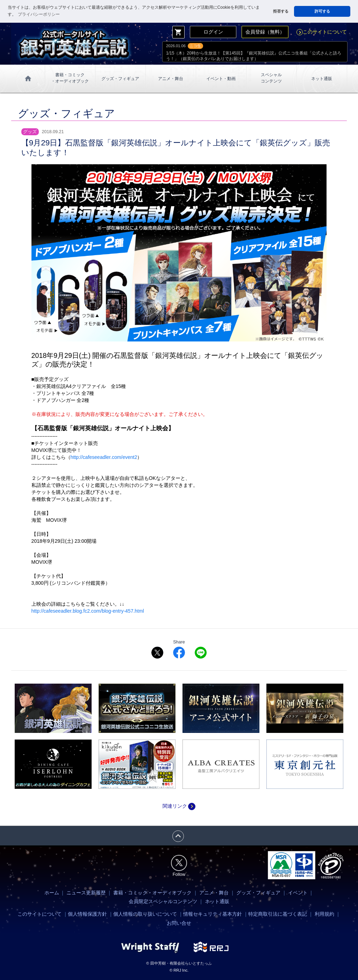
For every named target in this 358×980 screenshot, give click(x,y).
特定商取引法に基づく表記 (278, 914)
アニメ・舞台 (171, 79)
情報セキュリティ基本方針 (213, 914)
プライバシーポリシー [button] (39, 14)
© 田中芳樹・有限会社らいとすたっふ (179, 963)
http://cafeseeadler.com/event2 (104, 457)
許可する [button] (322, 11)
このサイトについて (322, 32)
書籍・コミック (70, 78)
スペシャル (271, 78)
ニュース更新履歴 (86, 893)
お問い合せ (179, 923)
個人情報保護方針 (87, 914)
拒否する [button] (281, 11)
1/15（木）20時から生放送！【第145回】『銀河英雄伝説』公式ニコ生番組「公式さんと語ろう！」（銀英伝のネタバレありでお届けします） (254, 56)
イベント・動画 (221, 79)
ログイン (213, 32)
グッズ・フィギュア (120, 79)
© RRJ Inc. (179, 970)
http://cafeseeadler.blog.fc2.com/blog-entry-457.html (88, 611)
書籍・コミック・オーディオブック (152, 893)
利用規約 (324, 914)
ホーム (52, 893)
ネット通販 (322, 79)
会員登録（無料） (265, 32)
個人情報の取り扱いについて (145, 914)
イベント (298, 893)
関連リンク (179, 806)
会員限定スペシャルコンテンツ (163, 901)
